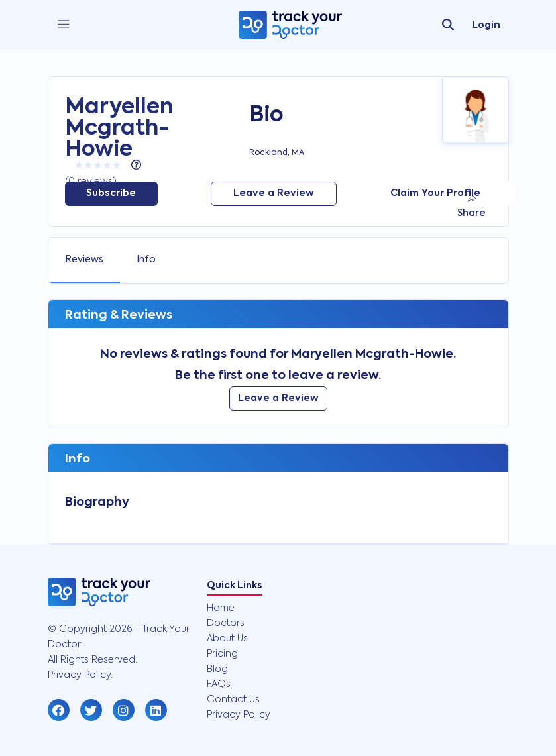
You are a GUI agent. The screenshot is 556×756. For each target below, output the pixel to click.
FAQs (219, 684)
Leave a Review (274, 193)
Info (146, 260)
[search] (448, 25)
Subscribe (111, 193)
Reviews (84, 260)
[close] (64, 25)
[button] (59, 710)
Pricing (222, 654)
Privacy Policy (239, 715)
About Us (227, 639)
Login (486, 25)
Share (472, 206)
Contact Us (233, 700)
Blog (217, 669)
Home (221, 608)
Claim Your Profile (435, 193)
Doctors (226, 623)
